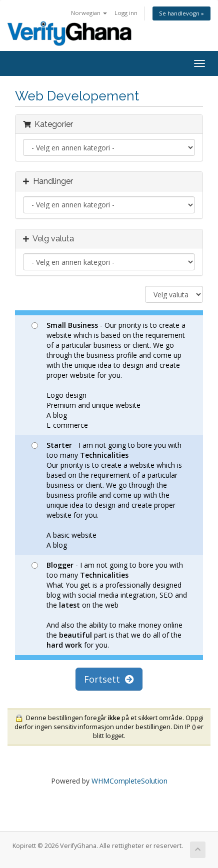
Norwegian (89, 13)
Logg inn (126, 13)
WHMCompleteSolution (129, 781)
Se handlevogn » (181, 13)
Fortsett (109, 679)
